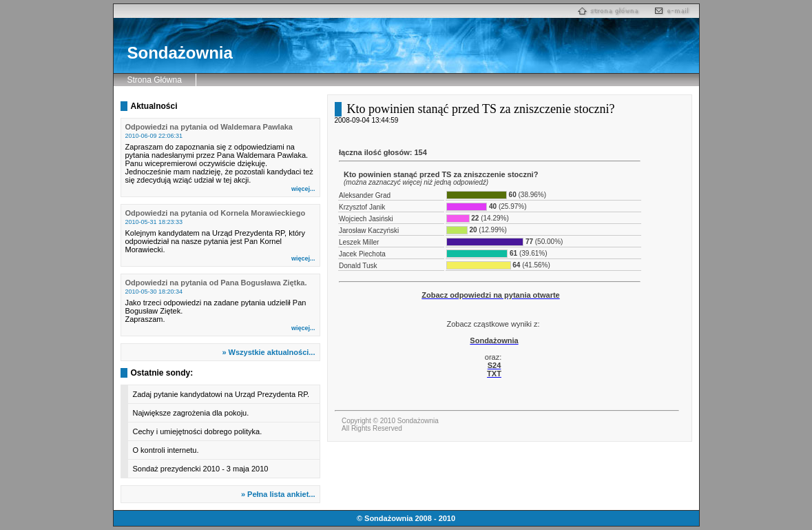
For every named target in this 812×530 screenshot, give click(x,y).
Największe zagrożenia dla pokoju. (191, 413)
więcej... (303, 189)
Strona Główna (155, 80)
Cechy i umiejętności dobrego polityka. (198, 431)
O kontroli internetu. (166, 450)
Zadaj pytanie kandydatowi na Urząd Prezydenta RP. (221, 394)
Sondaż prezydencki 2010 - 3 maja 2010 (201, 469)
